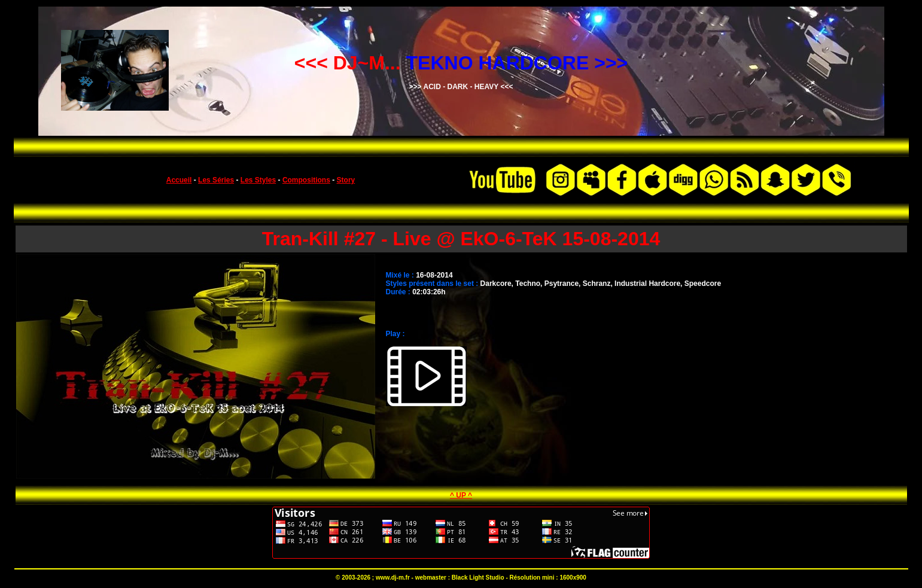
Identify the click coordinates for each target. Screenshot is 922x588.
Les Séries (216, 180)
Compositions (306, 180)
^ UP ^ (461, 495)
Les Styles (258, 180)
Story (346, 180)
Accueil (179, 180)
